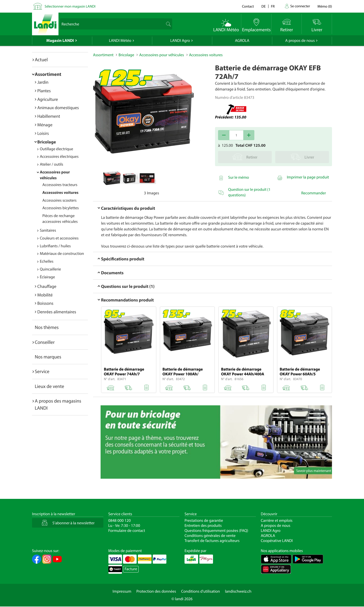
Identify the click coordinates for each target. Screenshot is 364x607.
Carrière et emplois (277, 521)
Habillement (49, 116)
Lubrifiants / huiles (55, 246)
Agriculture (48, 99)
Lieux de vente (49, 386)
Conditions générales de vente (210, 536)
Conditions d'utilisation (200, 591)
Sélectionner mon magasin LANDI (70, 6)
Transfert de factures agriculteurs (212, 541)
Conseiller (45, 342)
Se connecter (300, 6)
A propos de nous (300, 41)
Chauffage (47, 286)
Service (42, 371)
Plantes (44, 91)
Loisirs (43, 133)
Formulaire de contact (127, 531)
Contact (248, 6)
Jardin (43, 82)
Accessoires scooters (59, 200)
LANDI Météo (120, 41)
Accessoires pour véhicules (161, 55)
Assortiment (48, 74)
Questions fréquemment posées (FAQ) (216, 531)
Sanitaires (48, 230)
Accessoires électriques (59, 157)
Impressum (122, 591)
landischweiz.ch (238, 591)
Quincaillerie (50, 269)
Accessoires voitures (60, 193)
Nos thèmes (47, 327)
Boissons (45, 303)
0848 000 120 (120, 521)
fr (273, 6)
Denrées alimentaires (57, 312)
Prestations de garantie (204, 521)
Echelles (47, 261)
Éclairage (47, 277)
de (264, 6)
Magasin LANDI (60, 41)
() (325, 6)
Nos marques (48, 357)
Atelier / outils (52, 164)
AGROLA (242, 41)
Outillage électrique (56, 149)
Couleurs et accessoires (59, 238)
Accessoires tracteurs (60, 185)
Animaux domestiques (58, 108)
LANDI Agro (180, 41)
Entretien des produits (203, 526)
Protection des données (156, 591)
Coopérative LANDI (277, 541)
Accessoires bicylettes (60, 208)
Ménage (45, 125)
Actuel (41, 59)
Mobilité (45, 295)
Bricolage (47, 142)
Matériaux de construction (62, 254)
